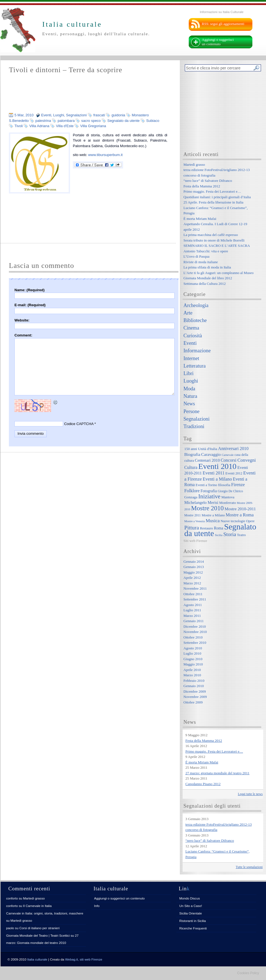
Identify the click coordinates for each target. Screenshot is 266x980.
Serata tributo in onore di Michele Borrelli (214, 240)
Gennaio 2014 (194, 561)
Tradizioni (194, 426)
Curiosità (193, 336)
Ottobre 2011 (193, 594)
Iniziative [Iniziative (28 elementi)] (209, 496)
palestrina (43, 121)
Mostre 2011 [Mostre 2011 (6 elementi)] (192, 515)
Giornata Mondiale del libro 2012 (208, 278)
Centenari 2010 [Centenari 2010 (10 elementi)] (207, 460)
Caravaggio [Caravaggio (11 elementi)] (211, 454)
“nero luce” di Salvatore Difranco (208, 181)
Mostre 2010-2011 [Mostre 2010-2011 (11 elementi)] (240, 509)
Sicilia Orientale (191, 913)
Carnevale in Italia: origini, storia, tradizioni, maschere (45, 913)
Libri (188, 373)
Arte (188, 313)
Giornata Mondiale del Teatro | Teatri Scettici (38, 935)
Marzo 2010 (192, 675)
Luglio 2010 (192, 653)
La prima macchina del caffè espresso (211, 235)
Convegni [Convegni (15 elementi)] (247, 460)
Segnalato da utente (123, 121)
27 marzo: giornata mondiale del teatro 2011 (217, 773)
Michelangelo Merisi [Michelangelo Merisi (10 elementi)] (201, 502)
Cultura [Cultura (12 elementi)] (191, 467)
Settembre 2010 (195, 643)
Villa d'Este (65, 126)
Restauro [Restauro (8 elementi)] (206, 528)
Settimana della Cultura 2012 (205, 284)
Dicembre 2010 (195, 626)
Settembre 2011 (195, 599)
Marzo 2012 (192, 583)
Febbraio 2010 (194, 681)
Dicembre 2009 (195, 691)
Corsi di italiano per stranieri (39, 928)
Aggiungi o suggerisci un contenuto (218, 42)
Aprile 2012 (192, 578)
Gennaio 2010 (194, 686)
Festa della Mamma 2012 (202, 186)
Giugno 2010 (193, 659)
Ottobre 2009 (193, 702)
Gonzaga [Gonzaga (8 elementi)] (191, 497)
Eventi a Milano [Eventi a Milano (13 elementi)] (217, 479)
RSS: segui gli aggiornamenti (223, 24)
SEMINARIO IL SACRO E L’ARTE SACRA (217, 246)
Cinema (191, 328)
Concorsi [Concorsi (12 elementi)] (229, 460)
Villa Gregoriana (93, 126)
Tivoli (19, 126)
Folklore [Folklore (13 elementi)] (192, 491)
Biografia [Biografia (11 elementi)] (192, 454)
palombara (66, 121)
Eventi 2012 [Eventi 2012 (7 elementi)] (234, 473)
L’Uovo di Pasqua (196, 256)
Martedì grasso (194, 164)
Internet (191, 358)
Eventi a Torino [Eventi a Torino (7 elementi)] (206, 485)
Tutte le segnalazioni (249, 867)
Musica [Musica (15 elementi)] (213, 521)
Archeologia (196, 305)
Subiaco (153, 121)
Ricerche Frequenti (193, 928)
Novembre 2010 (195, 632)
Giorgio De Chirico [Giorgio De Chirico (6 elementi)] (230, 491)
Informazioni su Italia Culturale (222, 12)
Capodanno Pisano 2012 (203, 784)
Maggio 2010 (193, 664)
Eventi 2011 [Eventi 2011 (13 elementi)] (214, 473)
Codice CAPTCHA (79, 424)
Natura (190, 396)
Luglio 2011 (192, 610)
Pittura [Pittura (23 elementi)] (192, 527)
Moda (189, 389)
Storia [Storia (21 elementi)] (230, 534)
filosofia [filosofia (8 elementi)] (224, 485)
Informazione (197, 351)
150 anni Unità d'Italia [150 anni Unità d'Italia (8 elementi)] (201, 449)
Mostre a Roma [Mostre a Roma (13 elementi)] (240, 515)
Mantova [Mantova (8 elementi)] (228, 497)
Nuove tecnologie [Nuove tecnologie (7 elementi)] (233, 521)
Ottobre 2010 (193, 637)
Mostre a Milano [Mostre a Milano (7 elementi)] (213, 515)
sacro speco (91, 121)
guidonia (118, 115)
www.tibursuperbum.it (105, 155)
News (189, 404)
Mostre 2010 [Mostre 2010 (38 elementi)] (207, 508)
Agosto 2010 (193, 648)
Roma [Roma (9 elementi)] (218, 528)
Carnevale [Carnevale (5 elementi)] (228, 455)
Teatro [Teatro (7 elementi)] (242, 535)
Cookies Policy (248, 973)
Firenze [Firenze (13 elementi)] (238, 485)
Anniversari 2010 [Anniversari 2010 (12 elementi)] (233, 448)
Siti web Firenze (195, 541)
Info (97, 906)
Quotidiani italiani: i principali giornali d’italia (217, 197)
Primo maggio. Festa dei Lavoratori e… (212, 191)
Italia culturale (37, 959)
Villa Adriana (39, 126)
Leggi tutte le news (250, 794)
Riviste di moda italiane (201, 262)
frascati (99, 115)
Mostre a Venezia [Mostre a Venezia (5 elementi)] (195, 521)
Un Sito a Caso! (191, 906)
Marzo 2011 (192, 616)
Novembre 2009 (195, 697)
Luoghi (59, 115)
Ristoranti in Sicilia (192, 921)
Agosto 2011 (193, 605)
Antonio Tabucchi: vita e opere (206, 251)
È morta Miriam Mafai (200, 219)
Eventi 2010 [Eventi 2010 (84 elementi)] (217, 466)
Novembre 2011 (195, 588)
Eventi (46, 115)
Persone (192, 411)
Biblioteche (195, 320)
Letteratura (195, 366)
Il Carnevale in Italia (37, 906)
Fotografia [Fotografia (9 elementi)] (209, 491)
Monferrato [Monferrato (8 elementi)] (228, 503)
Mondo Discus (190, 898)
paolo (10, 928)
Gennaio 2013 (194, 567)
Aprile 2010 (192, 670)
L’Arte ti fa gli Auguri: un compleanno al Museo (218, 273)
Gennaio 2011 (194, 621)
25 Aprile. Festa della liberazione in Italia (213, 202)
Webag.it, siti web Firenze (84, 959)
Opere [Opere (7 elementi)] (250, 521)
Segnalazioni (76, 115)
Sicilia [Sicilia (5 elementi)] (219, 535)
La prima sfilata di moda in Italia (207, 267)
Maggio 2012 (193, 572)
